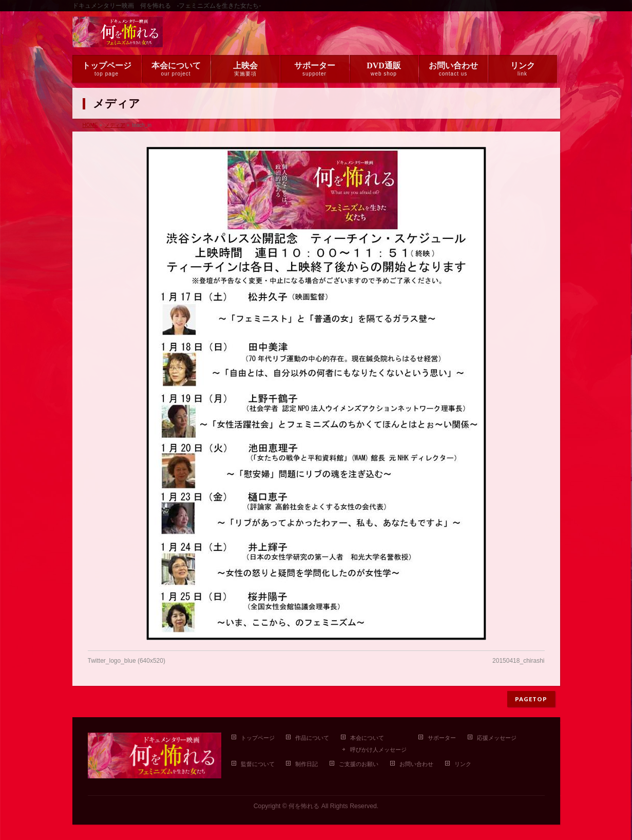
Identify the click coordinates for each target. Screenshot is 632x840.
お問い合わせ (416, 764)
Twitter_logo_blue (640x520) (127, 661)
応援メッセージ (497, 738)
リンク (463, 764)
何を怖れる (304, 806)
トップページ (258, 738)
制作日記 (307, 764)
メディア (115, 125)
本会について (367, 738)
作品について (312, 738)
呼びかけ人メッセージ (378, 750)
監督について (258, 764)
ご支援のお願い (359, 764)
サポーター (442, 738)
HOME (90, 125)
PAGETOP (531, 699)
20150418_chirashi (518, 661)
